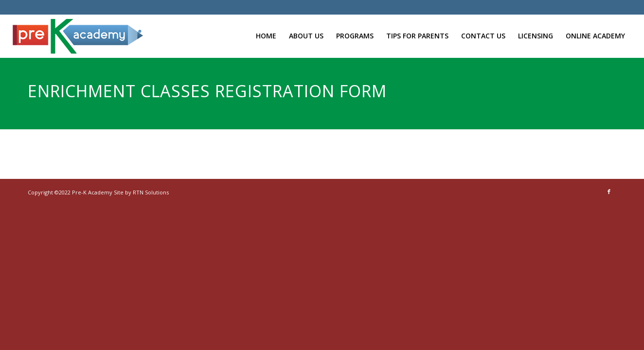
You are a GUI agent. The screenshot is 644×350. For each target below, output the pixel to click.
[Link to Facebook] (609, 192)
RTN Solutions (151, 192)
